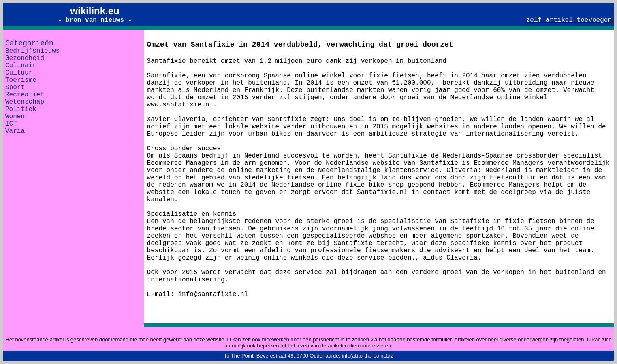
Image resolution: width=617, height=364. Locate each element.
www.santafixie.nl (180, 105)
